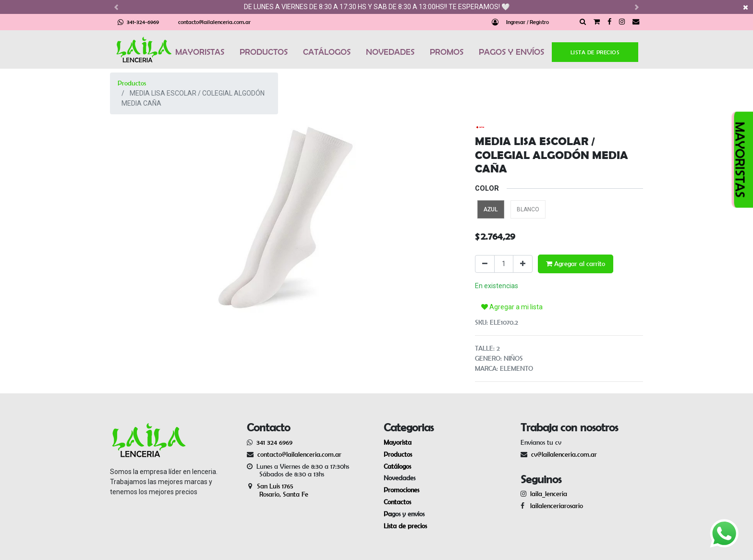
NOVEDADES (390, 52)
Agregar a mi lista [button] (512, 307)
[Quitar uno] (485, 264)
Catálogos (397, 466)
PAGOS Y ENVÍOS (511, 52)
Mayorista (398, 442)
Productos (132, 83)
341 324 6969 (274, 442)
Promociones (401, 490)
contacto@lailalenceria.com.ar (214, 22)
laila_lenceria (549, 494)
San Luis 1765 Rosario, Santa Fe (278, 490)
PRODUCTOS (264, 52)
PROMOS (447, 52)
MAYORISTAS (200, 52)
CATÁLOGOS (327, 52)
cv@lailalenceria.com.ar (564, 454)
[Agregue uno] (523, 264)
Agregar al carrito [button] (576, 264)
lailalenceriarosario (555, 506)
